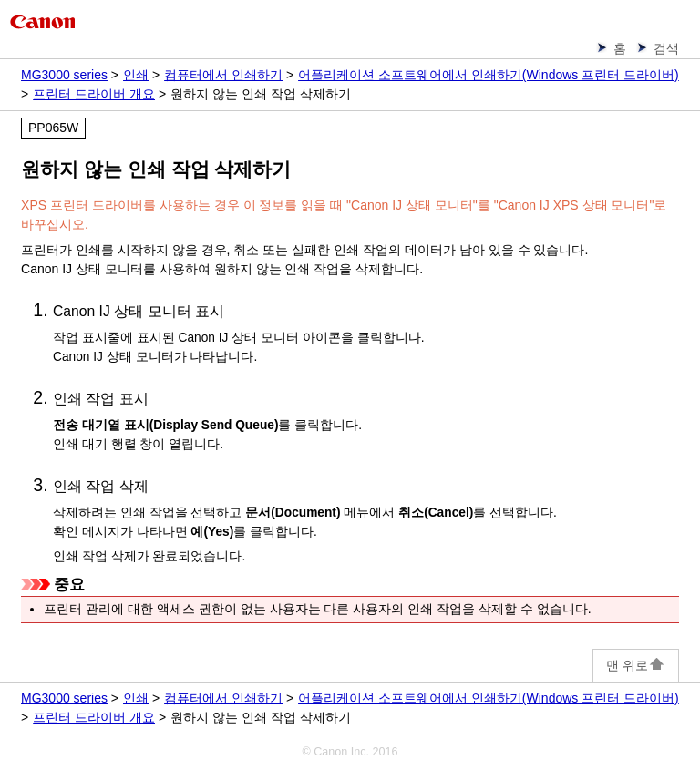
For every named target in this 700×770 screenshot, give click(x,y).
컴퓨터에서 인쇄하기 (223, 75)
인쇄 (136, 75)
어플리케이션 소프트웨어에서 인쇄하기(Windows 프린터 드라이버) (489, 75)
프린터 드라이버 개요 (94, 94)
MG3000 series (64, 75)
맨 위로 (636, 665)
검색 (666, 48)
